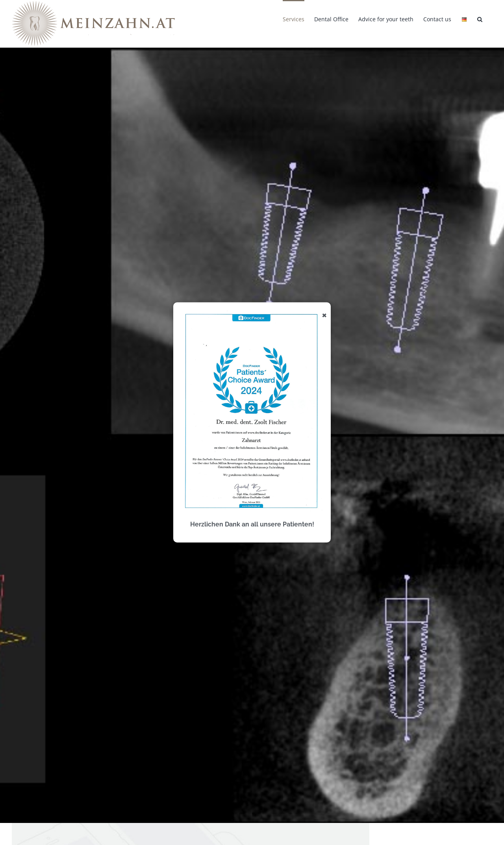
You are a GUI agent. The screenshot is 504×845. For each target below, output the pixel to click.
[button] (480, 19)
